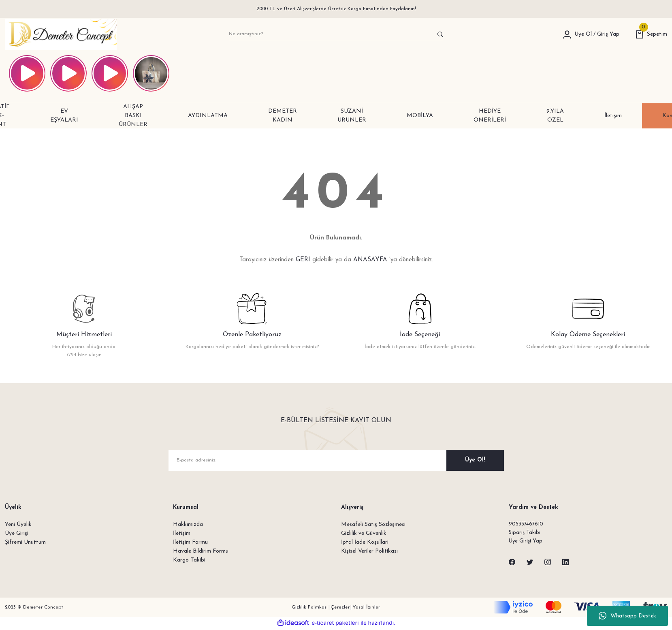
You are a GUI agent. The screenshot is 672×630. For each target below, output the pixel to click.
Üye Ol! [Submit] (475, 460)
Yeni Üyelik (18, 524)
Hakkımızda (188, 524)
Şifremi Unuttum (25, 542)
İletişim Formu (190, 542)
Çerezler (340, 609)
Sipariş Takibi (525, 533)
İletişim (182, 533)
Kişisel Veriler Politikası (369, 551)
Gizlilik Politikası (310, 609)
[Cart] (651, 34)
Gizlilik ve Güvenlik (364, 533)
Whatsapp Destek (627, 616)
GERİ (303, 260)
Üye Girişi (17, 533)
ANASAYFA (370, 260)
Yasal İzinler (366, 609)
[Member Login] (567, 34)
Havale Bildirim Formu (201, 551)
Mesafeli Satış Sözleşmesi (373, 524)
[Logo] (61, 34)
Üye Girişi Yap (526, 542)
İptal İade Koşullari (365, 542)
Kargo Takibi (189, 560)
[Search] (336, 34)
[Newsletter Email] (336, 460)
